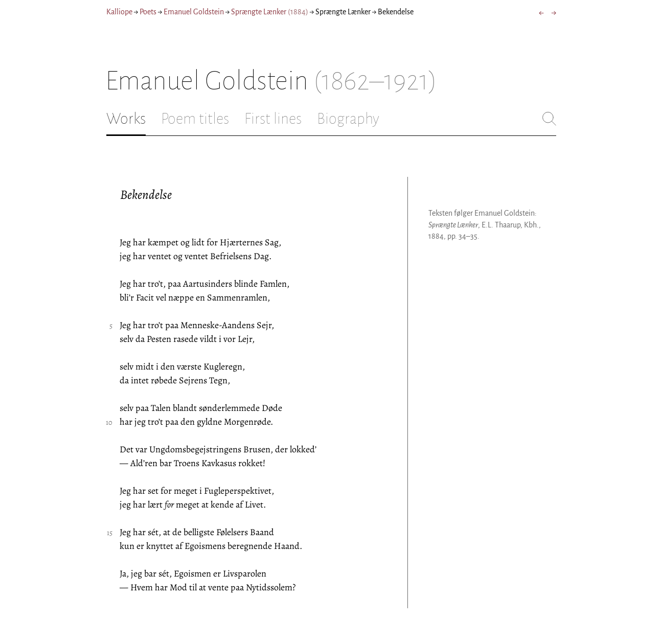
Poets (148, 12)
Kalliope (119, 12)
